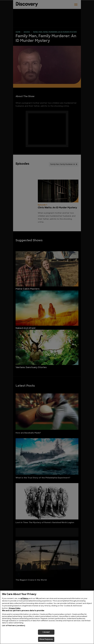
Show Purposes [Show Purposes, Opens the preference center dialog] (46, 639)
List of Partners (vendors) (14, 626)
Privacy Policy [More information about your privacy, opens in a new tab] (15, 608)
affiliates (25, 599)
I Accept (46, 632)
